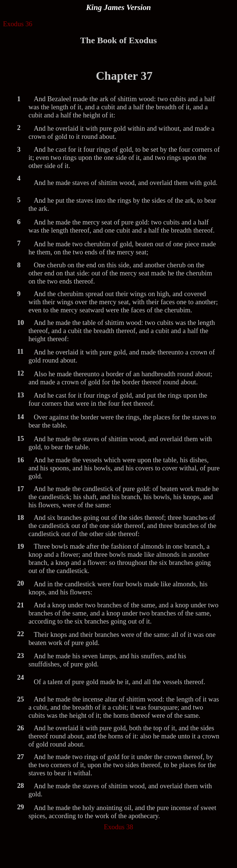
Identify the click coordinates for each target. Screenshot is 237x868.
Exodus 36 (18, 24)
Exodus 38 (118, 827)
